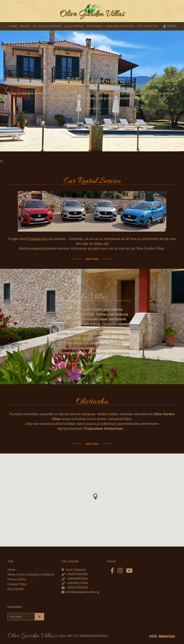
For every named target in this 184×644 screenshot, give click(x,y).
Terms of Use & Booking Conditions (31, 575)
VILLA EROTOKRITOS (47, 26)
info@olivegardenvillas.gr (83, 592)
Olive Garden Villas (92, 14)
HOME (13, 26)
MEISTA (25, 26)
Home (11, 570)
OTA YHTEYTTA (147, 26)
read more (92, 109)
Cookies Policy (17, 584)
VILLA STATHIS (74, 26)
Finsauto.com (38, 239)
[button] (95, 497)
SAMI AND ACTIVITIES (120, 26)
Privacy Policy (17, 579)
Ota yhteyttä (15, 589)
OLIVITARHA (94, 26)
